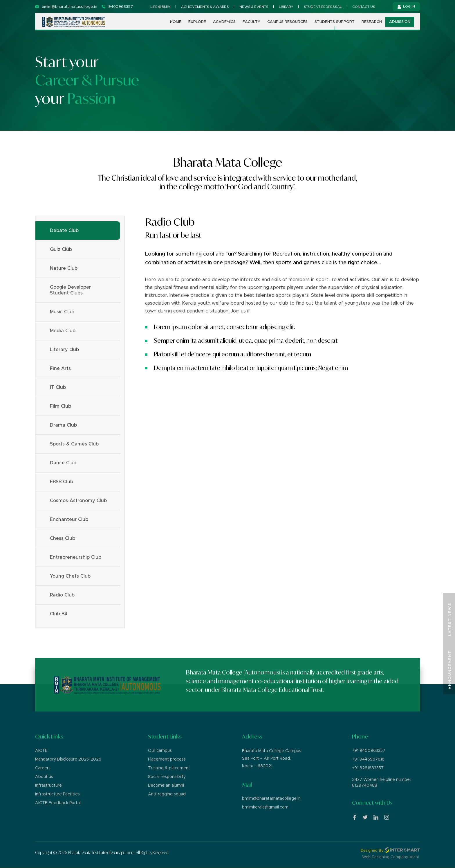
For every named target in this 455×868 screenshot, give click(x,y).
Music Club (62, 312)
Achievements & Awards (205, 7)
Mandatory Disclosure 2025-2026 (68, 759)
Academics (224, 25)
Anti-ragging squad (167, 794)
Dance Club (63, 463)
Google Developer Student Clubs (70, 290)
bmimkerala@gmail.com (265, 807)
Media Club (63, 331)
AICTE (41, 751)
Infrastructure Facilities (57, 794)
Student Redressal (323, 7)
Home (176, 25)
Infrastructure (48, 786)
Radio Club (62, 595)
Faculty (251, 25)
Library (286, 7)
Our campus (160, 751)
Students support (335, 25)
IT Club (58, 387)
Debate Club (64, 231)
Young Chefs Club (70, 576)
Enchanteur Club (69, 520)
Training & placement (169, 768)
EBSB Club (62, 482)
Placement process (167, 759)
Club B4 (59, 614)
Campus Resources (287, 25)
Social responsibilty (167, 777)
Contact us (364, 7)
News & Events (254, 7)
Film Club (61, 406)
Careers (43, 768)
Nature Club (64, 268)
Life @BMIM (160, 7)
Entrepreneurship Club (76, 557)
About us (44, 777)
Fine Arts (60, 369)
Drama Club (63, 425)
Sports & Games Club (74, 444)
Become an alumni (166, 786)
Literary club (64, 350)
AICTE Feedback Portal (58, 803)
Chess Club (63, 538)
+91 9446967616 (368, 759)
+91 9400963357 (369, 751)
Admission (400, 25)
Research (372, 25)
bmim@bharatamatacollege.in (271, 799)
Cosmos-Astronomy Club (78, 501)
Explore (197, 25)
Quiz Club (61, 249)
